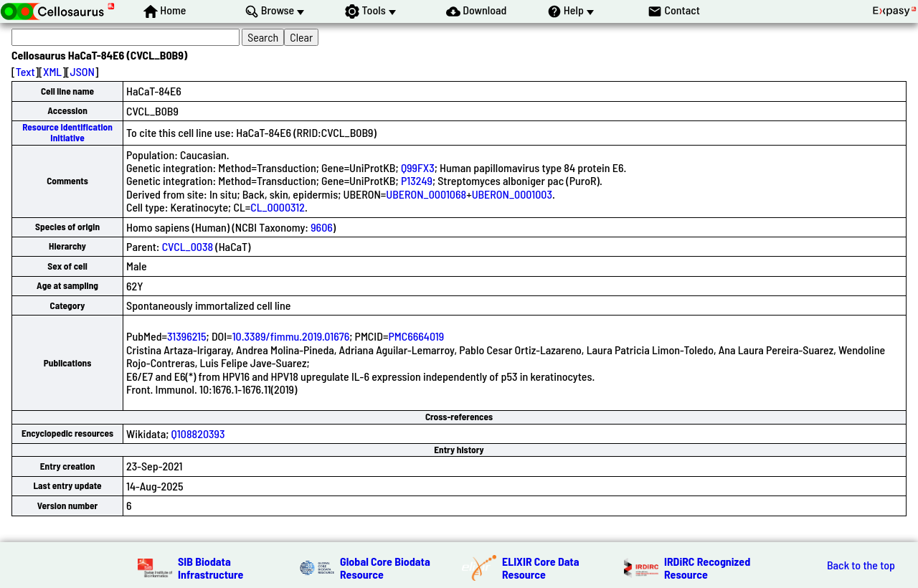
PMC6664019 (416, 336)
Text (25, 71)
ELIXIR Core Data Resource (541, 568)
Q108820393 (198, 433)
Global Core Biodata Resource (385, 568)
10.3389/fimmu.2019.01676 (291, 336)
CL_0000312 (278, 207)
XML (52, 71)
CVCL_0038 (188, 246)
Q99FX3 (418, 167)
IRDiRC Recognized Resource (707, 568)
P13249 (417, 180)
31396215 (187, 336)
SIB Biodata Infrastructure (210, 568)
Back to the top (861, 565)
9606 (322, 227)
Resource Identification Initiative (67, 132)
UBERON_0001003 (512, 194)
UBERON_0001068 (426, 194)
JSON (82, 71)
